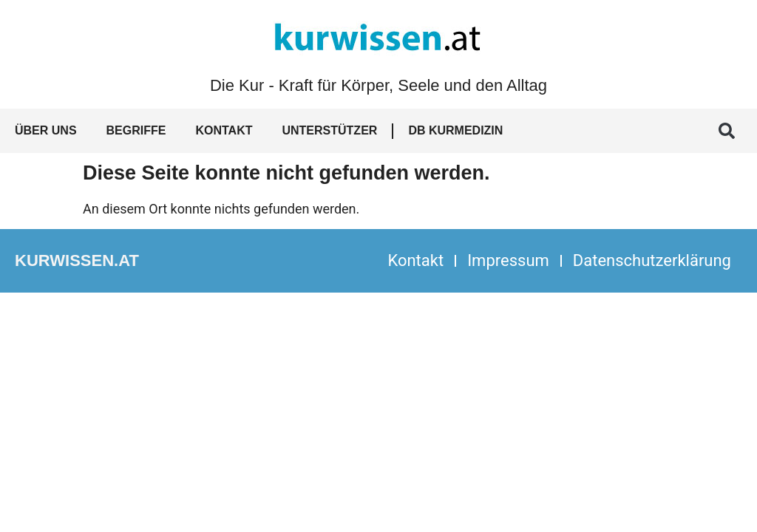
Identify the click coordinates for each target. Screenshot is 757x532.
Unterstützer (329, 130)
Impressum (508, 260)
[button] (727, 131)
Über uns (46, 130)
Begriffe (136, 130)
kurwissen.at (77, 260)
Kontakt (224, 130)
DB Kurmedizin (455, 130)
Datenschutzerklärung (652, 260)
